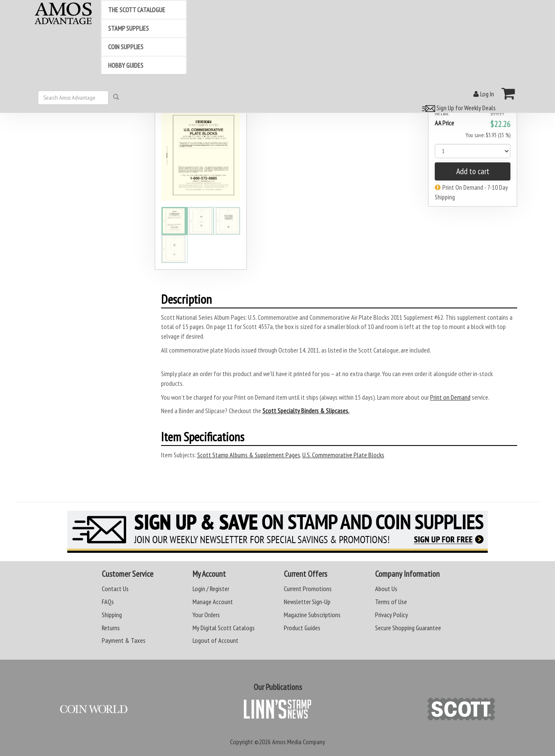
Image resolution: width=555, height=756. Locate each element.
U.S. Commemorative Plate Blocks (343, 455)
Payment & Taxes (124, 640)
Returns (111, 628)
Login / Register (211, 589)
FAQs (108, 602)
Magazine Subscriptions (312, 615)
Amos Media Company (299, 742)
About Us (386, 589)
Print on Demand (450, 397)
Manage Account (213, 602)
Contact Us (115, 589)
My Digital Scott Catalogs (224, 628)
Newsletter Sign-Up (307, 602)
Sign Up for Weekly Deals (457, 108)
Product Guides (302, 628)
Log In (484, 94)
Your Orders (206, 615)
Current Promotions (308, 589)
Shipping (112, 615)
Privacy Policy (391, 615)
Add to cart (473, 171)
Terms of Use (391, 602)
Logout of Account (215, 640)
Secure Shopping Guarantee (408, 628)
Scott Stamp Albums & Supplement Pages (249, 455)
